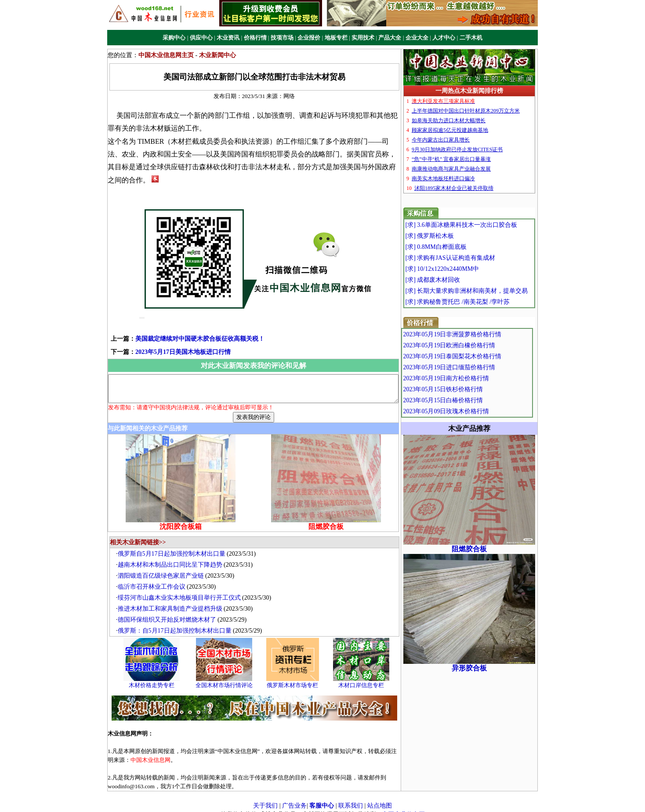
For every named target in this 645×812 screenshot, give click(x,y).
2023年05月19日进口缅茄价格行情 (468, 367)
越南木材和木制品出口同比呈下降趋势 (172, 557)
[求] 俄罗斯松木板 (446, 236)
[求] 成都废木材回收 (449, 280)
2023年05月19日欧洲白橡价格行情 (468, 345)
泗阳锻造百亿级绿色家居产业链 (163, 568)
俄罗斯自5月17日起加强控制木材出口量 (174, 546)
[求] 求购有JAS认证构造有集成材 (467, 258)
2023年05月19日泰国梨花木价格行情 (471, 356)
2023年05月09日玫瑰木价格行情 (465, 411)
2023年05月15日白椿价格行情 (462, 400)
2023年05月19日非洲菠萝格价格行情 (471, 334)
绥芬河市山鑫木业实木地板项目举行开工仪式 (181, 590)
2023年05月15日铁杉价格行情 (462, 389)
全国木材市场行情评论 (226, 678)
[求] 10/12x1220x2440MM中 (459, 269)
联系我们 (351, 798)
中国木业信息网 (403, 807)
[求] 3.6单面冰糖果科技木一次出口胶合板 (478, 225)
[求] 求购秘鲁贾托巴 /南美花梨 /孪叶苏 (474, 302)
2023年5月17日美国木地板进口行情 (169, 339)
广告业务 (294, 798)
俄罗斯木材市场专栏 (295, 678)
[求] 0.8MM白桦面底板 (452, 247)
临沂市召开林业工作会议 (154, 579)
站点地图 (380, 798)
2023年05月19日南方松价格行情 (465, 378)
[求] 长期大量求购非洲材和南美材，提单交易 (483, 291)
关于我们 (265, 798)
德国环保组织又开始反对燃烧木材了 (169, 612)
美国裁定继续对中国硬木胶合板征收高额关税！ (186, 326)
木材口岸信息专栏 (363, 678)
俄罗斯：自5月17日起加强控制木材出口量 (177, 623)
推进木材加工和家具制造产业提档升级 (172, 601)
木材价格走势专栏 (154, 678)
